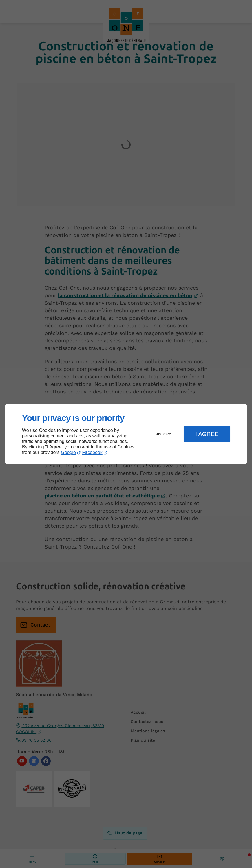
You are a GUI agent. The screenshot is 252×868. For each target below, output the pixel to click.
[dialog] (126, 434)
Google (68, 452)
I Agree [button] (207, 434)
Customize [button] (163, 434)
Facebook (92, 452)
